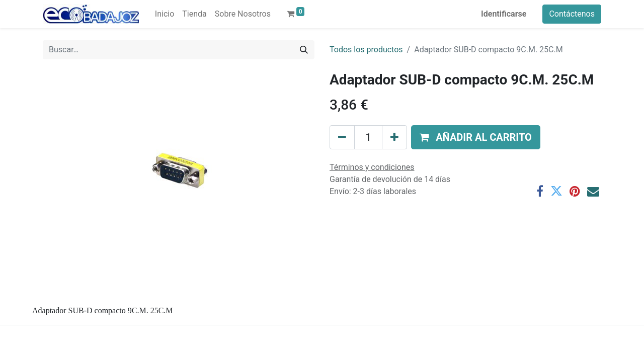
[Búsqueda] (304, 50)
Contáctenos (572, 14)
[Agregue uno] (394, 137)
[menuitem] (165, 14)
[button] (476, 137)
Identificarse (504, 14)
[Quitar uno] (342, 137)
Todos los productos (366, 50)
